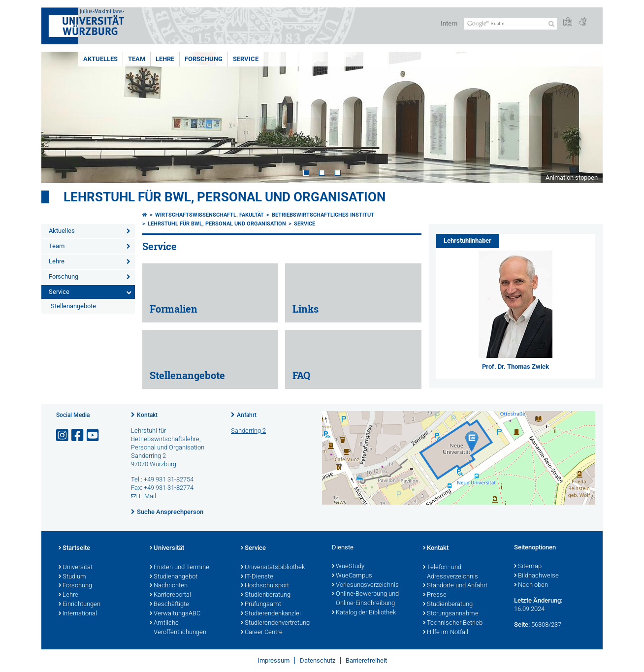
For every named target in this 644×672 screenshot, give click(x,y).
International (78, 614)
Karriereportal (170, 595)
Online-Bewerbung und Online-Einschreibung (365, 599)
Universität (76, 568)
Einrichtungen (80, 605)
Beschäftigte (169, 605)
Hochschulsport (265, 586)
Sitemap (528, 567)
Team (137, 59)
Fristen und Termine (179, 568)
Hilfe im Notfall (446, 633)
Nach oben (531, 585)
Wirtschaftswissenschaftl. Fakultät (209, 215)
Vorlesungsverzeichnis (365, 585)
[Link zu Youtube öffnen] (94, 435)
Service (246, 59)
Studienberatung (266, 595)
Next (585, 117)
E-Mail (147, 496)
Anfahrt (247, 415)
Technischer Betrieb (453, 623)
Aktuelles (100, 59)
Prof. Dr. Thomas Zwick (515, 367)
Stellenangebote (73, 306)
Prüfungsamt (261, 605)
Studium (72, 577)
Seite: (522, 624)
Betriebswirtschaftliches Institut (323, 215)
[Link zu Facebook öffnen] (78, 435)
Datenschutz (318, 660)
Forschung (204, 59)
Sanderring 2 (248, 431)
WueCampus (352, 576)
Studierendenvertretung (275, 623)
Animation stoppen (572, 177)
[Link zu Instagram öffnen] (63, 435)
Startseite (74, 548)
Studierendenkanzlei (271, 614)
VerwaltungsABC (175, 614)
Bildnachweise (536, 576)
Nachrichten (169, 586)
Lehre (165, 59)
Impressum (274, 660)
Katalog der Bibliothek (364, 613)
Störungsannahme (451, 614)
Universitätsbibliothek (273, 568)
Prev (59, 117)
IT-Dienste (257, 577)
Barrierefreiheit (366, 660)
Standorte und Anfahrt (455, 586)
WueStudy (348, 567)
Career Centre (262, 633)
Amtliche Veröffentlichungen (178, 628)
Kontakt (147, 415)
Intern (449, 23)
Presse (435, 595)
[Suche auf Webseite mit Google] (510, 24)
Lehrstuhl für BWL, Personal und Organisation (225, 197)
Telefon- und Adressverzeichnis (451, 572)
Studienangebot (174, 577)
